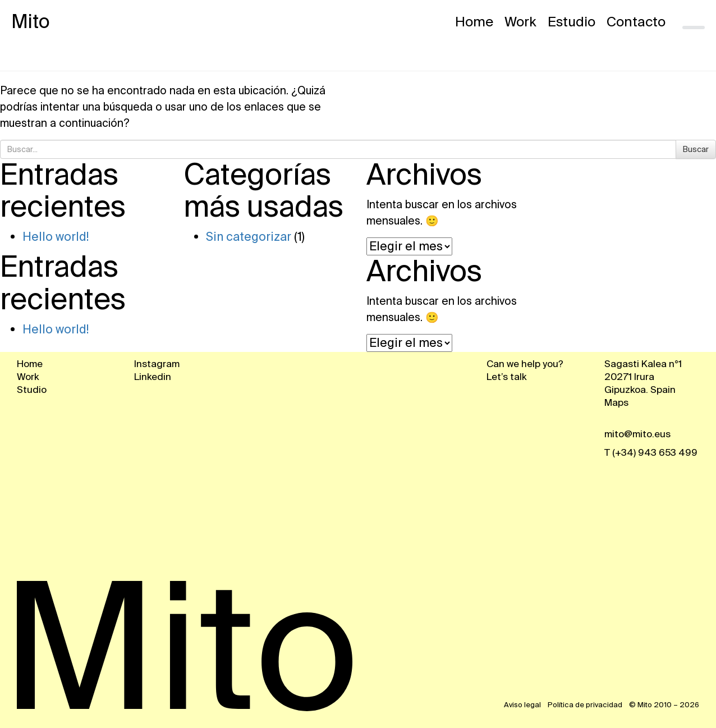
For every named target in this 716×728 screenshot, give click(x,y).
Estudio (572, 22)
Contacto (636, 22)
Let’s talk (506, 377)
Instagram (157, 364)
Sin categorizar (249, 237)
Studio (32, 390)
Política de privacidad (586, 705)
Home (474, 22)
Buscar (696, 149)
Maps (616, 402)
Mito (31, 22)
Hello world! (56, 237)
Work (520, 22)
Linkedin (153, 377)
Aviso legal (523, 705)
